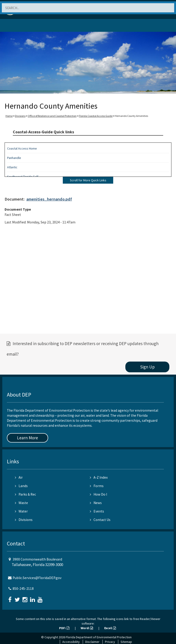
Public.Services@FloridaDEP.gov (37, 578)
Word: (87, 628)
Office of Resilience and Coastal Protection (52, 116)
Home (9, 116)
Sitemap (126, 642)
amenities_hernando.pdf (49, 199)
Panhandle (14, 158)
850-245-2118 (23, 589)
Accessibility (71, 642)
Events (97, 511)
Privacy (110, 642)
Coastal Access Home (22, 148)
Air (19, 477)
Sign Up (147, 367)
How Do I (98, 494)
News (96, 503)
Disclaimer (92, 642)
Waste (21, 503)
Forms (97, 486)
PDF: (64, 628)
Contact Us (100, 520)
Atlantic (12, 167)
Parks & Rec (25, 494)
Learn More (27, 438)
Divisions (20, 116)
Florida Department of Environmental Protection (99, 637)
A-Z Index (99, 477)
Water (21, 511)
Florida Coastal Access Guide (96, 116)
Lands (21, 486)
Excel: (110, 628)
